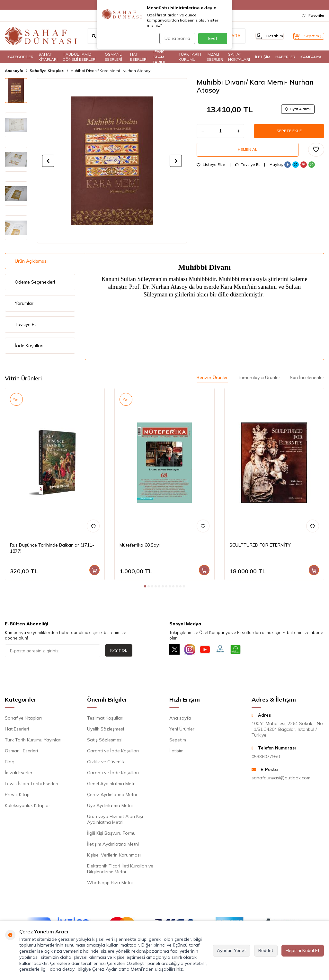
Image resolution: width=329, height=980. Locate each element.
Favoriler (313, 15)
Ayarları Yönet (231, 950)
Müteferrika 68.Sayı (140, 545)
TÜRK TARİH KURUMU (190, 57)
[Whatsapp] (246, 651)
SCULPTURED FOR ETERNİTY (260, 545)
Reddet (266, 950)
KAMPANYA (311, 57)
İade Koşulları (29, 346)
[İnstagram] (193, 651)
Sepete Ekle (289, 133)
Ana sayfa (180, 719)
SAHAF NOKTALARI (239, 57)
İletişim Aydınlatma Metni (113, 845)
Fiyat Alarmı (296, 110)
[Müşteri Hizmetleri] (229, 651)
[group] (112, 161)
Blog (10, 763)
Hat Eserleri (17, 730)
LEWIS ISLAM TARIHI (159, 57)
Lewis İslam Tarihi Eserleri (31, 785)
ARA (224, 36)
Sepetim (178, 741)
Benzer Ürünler (212, 377)
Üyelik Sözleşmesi (106, 730)
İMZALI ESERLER (215, 57)
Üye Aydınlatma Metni (110, 807)
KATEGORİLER (20, 57)
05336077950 (266, 758)
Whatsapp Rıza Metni (110, 884)
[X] (176, 651)
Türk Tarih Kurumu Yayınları (33, 741)
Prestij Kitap (17, 796)
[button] (48, 161)
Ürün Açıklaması (31, 261)
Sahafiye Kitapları (47, 71)
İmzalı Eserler (19, 774)
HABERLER (285, 57)
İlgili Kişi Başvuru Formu (111, 834)
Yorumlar (24, 303)
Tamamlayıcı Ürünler (259, 377)
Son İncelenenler (307, 377)
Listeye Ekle (211, 170)
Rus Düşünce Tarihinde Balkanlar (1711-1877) (52, 548)
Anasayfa (14, 71)
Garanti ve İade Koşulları (113, 752)
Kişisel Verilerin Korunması (114, 856)
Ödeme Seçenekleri (35, 282)
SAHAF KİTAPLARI (48, 57)
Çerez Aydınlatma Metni (112, 796)
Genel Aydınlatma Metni (112, 785)
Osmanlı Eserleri (21, 752)
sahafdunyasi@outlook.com (281, 779)
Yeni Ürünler (182, 730)
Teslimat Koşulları (105, 719)
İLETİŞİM (263, 57)
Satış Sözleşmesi (105, 741)
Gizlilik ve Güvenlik (106, 763)
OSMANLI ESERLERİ (114, 57)
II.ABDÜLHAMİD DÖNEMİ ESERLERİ (80, 57)
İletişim (176, 752)
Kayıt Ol (119, 650)
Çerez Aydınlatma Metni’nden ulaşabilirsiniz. (138, 969)
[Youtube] (211, 651)
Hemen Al (248, 154)
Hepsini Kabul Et (303, 950)
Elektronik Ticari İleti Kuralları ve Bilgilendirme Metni (120, 870)
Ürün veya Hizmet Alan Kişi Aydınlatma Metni (115, 821)
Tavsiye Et (247, 170)
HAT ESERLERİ (139, 57)
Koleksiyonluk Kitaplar (27, 807)
